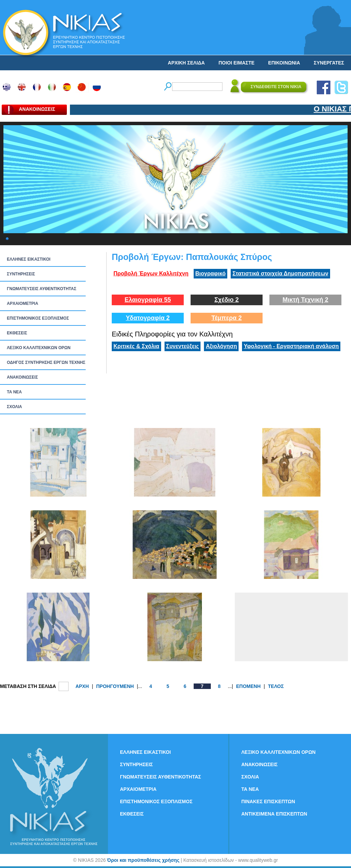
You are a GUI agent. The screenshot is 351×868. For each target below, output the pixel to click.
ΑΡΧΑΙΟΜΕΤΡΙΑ (22, 304)
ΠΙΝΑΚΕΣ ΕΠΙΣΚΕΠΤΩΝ (268, 801)
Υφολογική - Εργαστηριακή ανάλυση (291, 346)
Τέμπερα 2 (227, 318)
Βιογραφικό (210, 274)
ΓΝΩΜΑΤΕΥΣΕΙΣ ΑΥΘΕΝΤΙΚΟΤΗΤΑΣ (42, 289)
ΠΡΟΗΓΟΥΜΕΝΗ (115, 686)
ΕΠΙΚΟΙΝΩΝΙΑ (284, 63)
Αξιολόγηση (221, 346)
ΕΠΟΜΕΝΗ (249, 686)
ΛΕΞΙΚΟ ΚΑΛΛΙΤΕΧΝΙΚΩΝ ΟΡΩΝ (39, 348)
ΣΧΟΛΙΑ (14, 407)
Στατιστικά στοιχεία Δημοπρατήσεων (280, 274)
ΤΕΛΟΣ (276, 686)
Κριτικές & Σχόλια (136, 346)
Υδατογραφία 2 (148, 318)
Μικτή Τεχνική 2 (305, 300)
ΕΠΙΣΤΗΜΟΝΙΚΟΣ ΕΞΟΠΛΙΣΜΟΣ (38, 318)
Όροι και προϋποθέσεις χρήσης (143, 860)
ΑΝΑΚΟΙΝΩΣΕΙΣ (22, 377)
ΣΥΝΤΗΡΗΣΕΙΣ (21, 274)
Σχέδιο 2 (226, 300)
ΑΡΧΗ (82, 686)
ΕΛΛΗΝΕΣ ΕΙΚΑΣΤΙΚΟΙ (29, 259)
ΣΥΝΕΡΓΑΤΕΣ (329, 63)
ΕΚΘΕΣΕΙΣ (17, 333)
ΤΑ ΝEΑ (14, 392)
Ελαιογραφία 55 (148, 300)
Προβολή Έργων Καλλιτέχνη (151, 274)
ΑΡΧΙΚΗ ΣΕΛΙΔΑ (186, 63)
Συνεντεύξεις (183, 346)
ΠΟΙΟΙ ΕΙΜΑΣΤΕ (236, 63)
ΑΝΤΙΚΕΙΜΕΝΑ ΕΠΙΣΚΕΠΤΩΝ (274, 814)
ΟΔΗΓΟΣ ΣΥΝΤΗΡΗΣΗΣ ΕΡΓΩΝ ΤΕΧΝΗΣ (46, 362)
